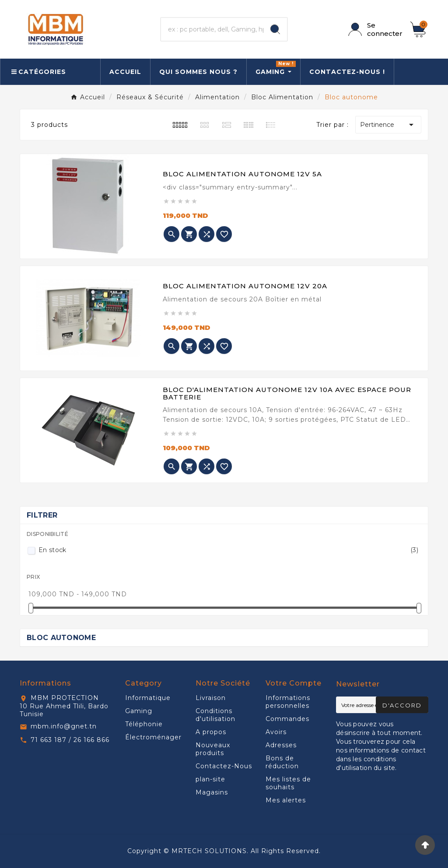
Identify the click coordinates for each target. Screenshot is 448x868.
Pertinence (388, 125)
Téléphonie (144, 724)
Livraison (211, 698)
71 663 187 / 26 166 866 (70, 740)
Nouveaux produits (213, 749)
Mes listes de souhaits (288, 783)
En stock (228, 550)
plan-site (210, 779)
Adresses (281, 745)
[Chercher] (212, 29)
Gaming (139, 711)
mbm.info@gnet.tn (64, 726)
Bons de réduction (282, 762)
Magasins (212, 792)
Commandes (287, 719)
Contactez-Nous (224, 766)
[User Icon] (374, 29)
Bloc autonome (61, 638)
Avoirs (276, 732)
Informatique (148, 698)
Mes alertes (286, 800)
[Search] (275, 29)
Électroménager (153, 737)
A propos (211, 732)
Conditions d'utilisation (215, 715)
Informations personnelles (288, 702)
